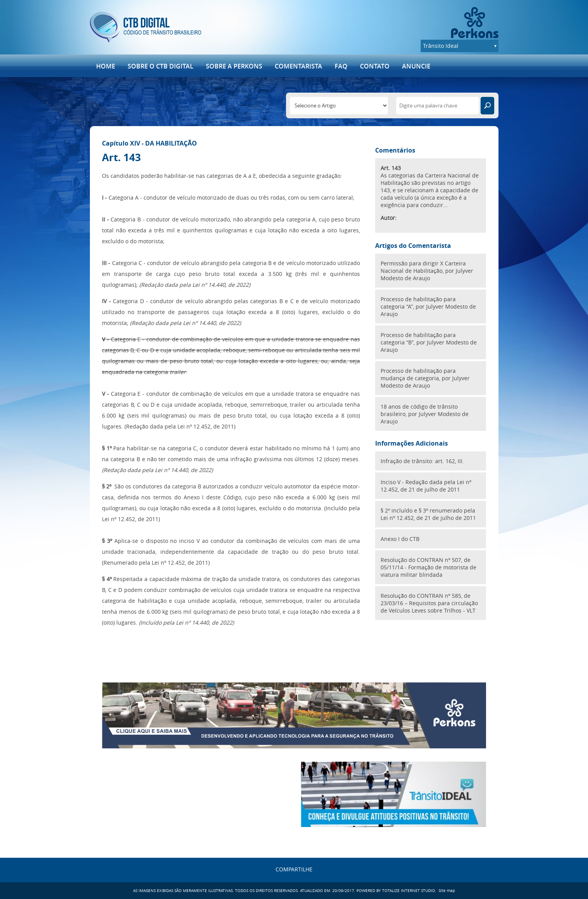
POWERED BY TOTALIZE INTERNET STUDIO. (396, 891)
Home (106, 66)
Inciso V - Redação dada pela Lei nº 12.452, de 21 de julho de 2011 (426, 486)
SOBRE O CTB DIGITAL (161, 66)
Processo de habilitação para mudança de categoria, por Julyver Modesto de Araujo (425, 378)
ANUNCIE (416, 66)
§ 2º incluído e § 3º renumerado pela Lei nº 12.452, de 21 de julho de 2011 (428, 514)
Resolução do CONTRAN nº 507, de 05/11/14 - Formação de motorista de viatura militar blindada (428, 567)
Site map (447, 891)
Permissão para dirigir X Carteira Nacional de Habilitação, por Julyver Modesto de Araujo (427, 271)
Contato (375, 66)
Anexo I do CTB (400, 539)
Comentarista (298, 66)
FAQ (341, 66)
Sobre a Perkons (234, 66)
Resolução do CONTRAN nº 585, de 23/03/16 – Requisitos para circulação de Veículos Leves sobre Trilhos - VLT (429, 603)
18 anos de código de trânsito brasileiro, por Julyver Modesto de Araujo (425, 414)
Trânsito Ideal (441, 46)
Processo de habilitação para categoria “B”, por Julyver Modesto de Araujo (429, 342)
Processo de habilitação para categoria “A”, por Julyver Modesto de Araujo (428, 306)
